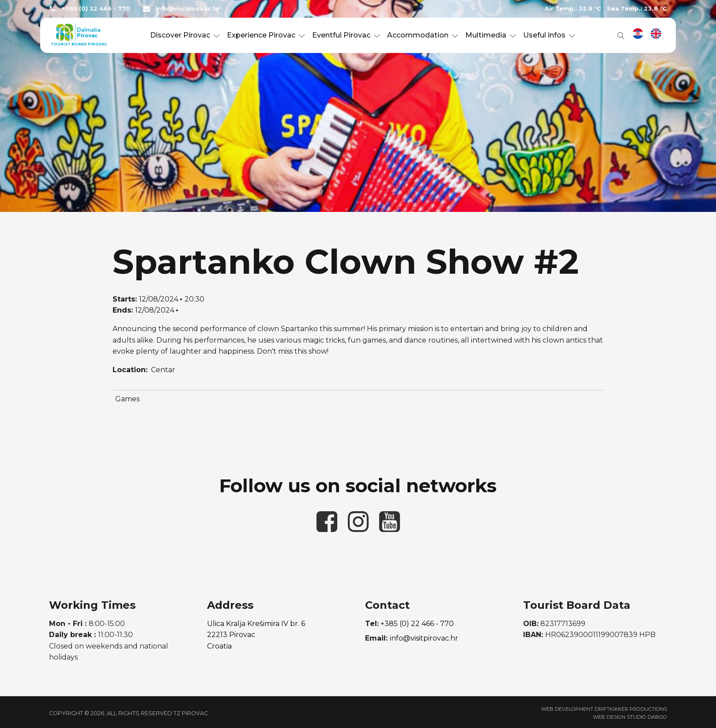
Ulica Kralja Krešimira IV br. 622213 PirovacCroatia (256, 635)
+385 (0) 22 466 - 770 (96, 9)
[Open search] (619, 35)
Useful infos (549, 35)
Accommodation (423, 35)
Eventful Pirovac (346, 35)
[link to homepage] (78, 35)
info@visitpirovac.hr (187, 9)
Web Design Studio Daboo (630, 717)
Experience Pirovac (266, 35)
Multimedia (491, 35)
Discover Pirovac (185, 35)
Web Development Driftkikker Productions (604, 709)
